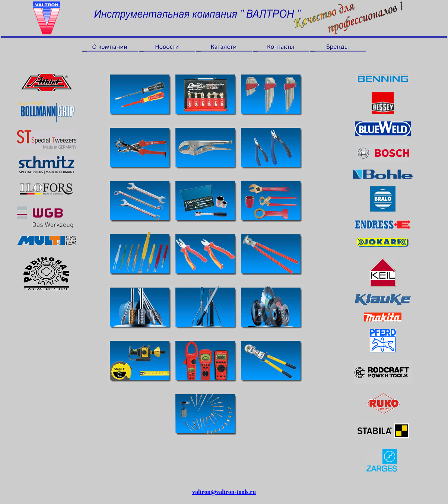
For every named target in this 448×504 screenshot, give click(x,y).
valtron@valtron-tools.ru (224, 492)
